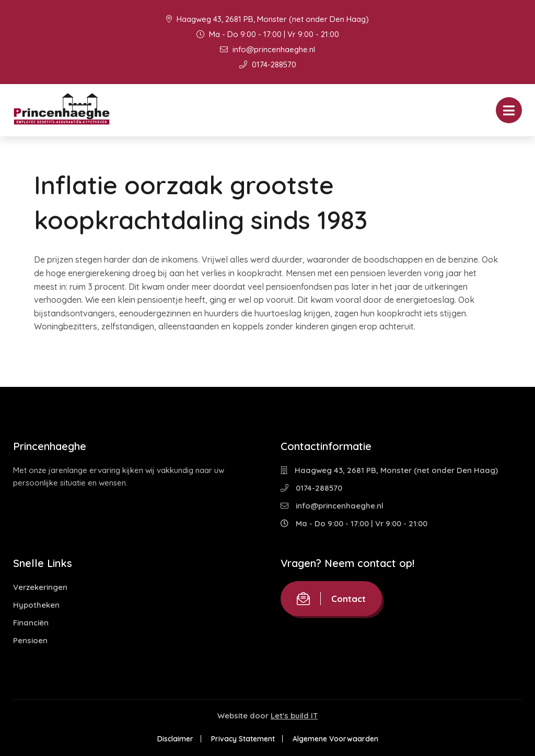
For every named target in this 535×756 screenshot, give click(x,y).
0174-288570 (268, 64)
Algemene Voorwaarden (335, 739)
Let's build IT (294, 716)
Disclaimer (175, 739)
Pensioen (30, 640)
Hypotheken (36, 605)
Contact (331, 599)
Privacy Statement (243, 739)
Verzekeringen (40, 587)
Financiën (31, 623)
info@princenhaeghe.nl (267, 49)
